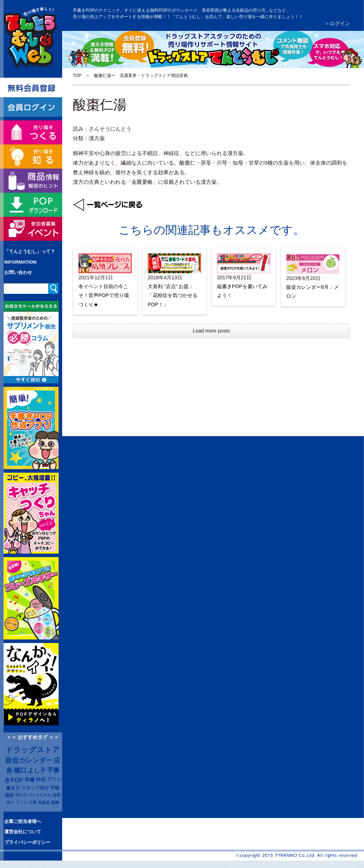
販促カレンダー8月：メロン (313, 292)
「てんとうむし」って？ (30, 251)
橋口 (20, 770)
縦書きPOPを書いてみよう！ (242, 291)
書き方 (13, 788)
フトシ (21, 802)
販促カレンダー (29, 760)
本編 (29, 779)
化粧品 (44, 802)
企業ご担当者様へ (23, 821)
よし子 (37, 770)
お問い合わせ (18, 272)
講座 (9, 795)
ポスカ (21, 795)
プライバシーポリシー (27, 842)
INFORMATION (20, 262)
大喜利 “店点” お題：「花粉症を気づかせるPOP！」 (173, 295)
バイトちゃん (39, 795)
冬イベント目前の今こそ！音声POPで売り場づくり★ (104, 295)
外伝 (41, 779)
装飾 (55, 802)
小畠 (33, 802)
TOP (77, 76)
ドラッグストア (33, 750)
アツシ (54, 779)
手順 (55, 788)
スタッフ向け (35, 788)
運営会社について (23, 832)
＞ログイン (337, 23)
